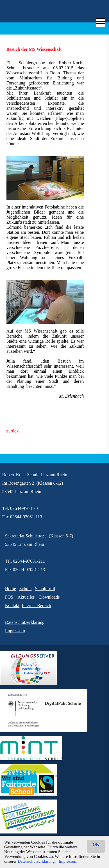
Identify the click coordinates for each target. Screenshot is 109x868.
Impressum (68, 861)
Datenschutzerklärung (25, 622)
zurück (13, 431)
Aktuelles (26, 597)
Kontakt (12, 605)
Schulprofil (45, 589)
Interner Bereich (36, 605)
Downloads (50, 597)
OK (96, 844)
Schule (26, 589)
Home (11, 589)
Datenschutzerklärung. (37, 861)
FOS (9, 597)
